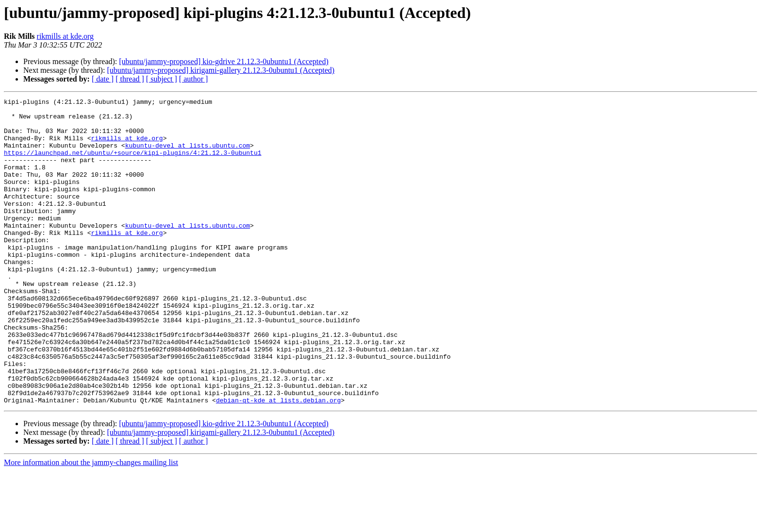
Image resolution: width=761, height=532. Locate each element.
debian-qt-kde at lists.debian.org (278, 461)
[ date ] (103, 79)
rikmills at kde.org (65, 36)
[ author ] (194, 79)
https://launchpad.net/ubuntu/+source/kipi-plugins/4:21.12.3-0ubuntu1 (132, 164)
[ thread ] (130, 79)
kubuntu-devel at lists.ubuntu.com (188, 155)
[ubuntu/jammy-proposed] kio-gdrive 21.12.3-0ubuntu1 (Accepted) (223, 61)
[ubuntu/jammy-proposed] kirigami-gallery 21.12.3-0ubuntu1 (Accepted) (221, 70)
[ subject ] (162, 79)
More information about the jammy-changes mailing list (91, 524)
